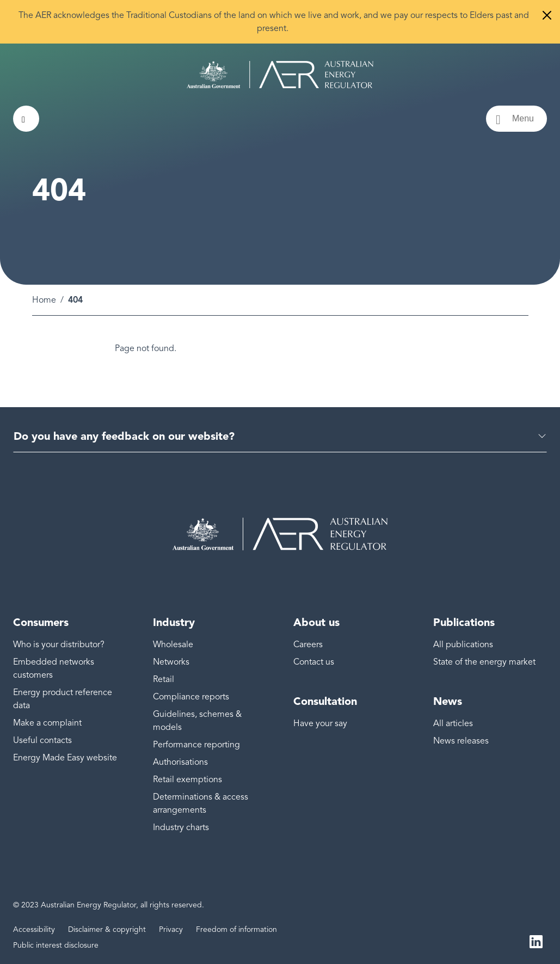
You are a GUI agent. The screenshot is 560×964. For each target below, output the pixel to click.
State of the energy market (484, 662)
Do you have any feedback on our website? (124, 436)
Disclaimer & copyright (107, 929)
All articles (453, 723)
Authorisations (180, 762)
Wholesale (173, 644)
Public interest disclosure (56, 945)
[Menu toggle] (516, 119)
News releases (461, 741)
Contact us (314, 662)
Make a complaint (47, 723)
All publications (463, 644)
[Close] (547, 15)
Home (44, 300)
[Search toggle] (26, 119)
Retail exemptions (187, 779)
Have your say (320, 723)
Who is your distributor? (59, 644)
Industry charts (181, 827)
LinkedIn (536, 941)
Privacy (171, 929)
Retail (164, 679)
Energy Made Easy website (65, 758)
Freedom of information (236, 929)
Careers (308, 644)
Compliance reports (191, 697)
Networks (171, 662)
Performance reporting (196, 745)
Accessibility (34, 929)
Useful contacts (42, 740)
